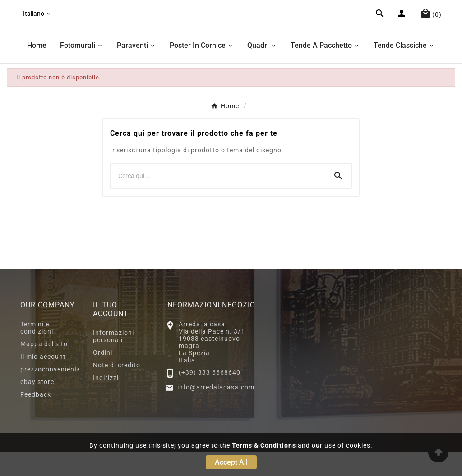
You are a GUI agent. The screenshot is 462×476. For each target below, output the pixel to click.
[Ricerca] (218, 200)
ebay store (37, 406)
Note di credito (117, 389)
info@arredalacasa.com (216, 411)
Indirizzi (106, 402)
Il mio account (43, 380)
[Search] (338, 200)
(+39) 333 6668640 (210, 396)
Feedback (36, 418)
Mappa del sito (44, 368)
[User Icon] (403, 27)
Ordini (103, 376)
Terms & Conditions (264, 445)
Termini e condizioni (37, 352)
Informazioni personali (113, 360)
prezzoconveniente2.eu (58, 393)
